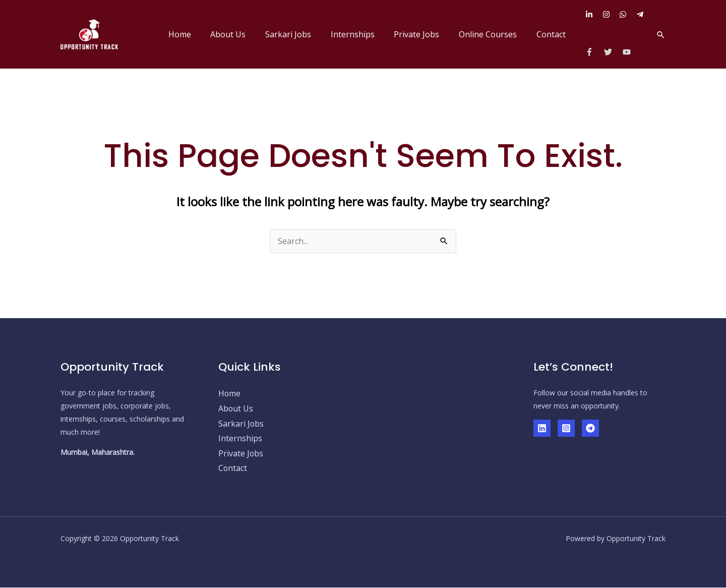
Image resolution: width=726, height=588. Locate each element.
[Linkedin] (542, 428)
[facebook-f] (594, 52)
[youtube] (628, 52)
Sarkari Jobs (303, 34)
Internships (364, 34)
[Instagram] (566, 428)
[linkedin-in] (593, 14)
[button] (661, 35)
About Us (247, 34)
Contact (553, 34)
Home (201, 34)
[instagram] (610, 14)
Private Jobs (425, 34)
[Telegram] (590, 428)
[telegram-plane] (641, 14)
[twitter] (612, 52)
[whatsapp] (627, 14)
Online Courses (493, 34)
